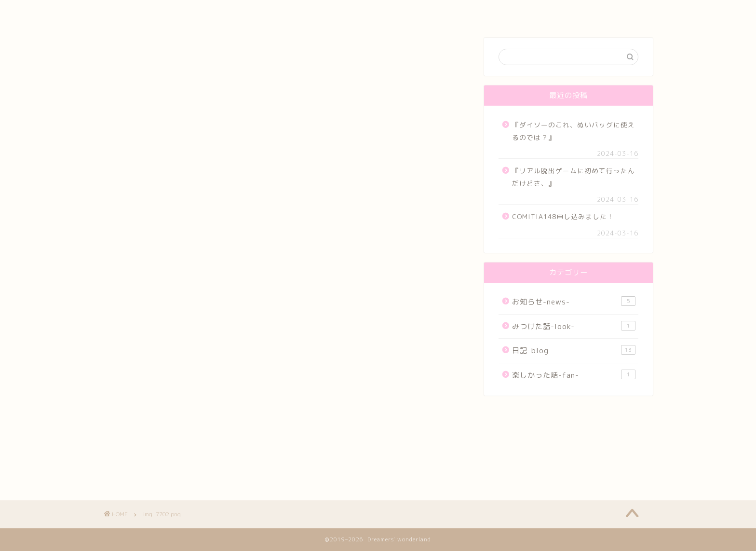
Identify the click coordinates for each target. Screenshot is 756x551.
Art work (334, 12)
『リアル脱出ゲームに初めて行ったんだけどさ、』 (574, 177)
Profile (242, 12)
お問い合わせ (514, 12)
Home (149, 12)
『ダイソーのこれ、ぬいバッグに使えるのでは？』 (574, 131)
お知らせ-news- (574, 302)
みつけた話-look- (574, 326)
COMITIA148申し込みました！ (563, 216)
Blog (425, 12)
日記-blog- (574, 350)
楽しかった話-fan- (574, 375)
